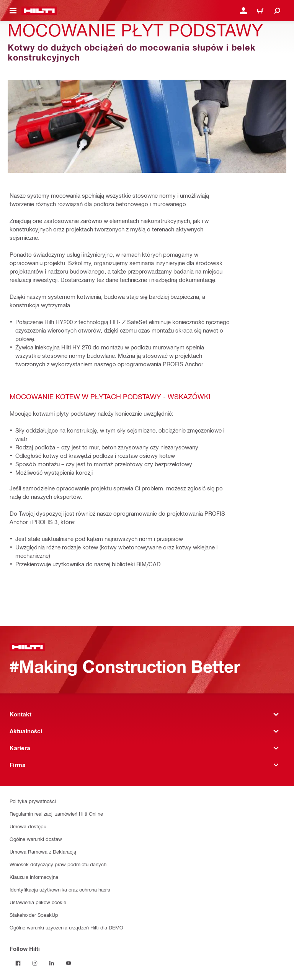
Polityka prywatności (33, 801)
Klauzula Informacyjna (34, 877)
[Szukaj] (277, 11)
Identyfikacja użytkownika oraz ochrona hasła (60, 889)
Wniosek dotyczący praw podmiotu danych (58, 864)
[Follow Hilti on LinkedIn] (52, 963)
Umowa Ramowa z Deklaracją (43, 851)
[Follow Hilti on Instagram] (35, 963)
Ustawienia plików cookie (38, 902)
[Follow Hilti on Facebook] (18, 963)
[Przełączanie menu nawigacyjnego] (13, 11)
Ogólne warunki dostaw (36, 839)
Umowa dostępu (28, 826)
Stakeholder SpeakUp (34, 915)
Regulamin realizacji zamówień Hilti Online (56, 814)
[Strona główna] (39, 11)
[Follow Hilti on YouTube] (69, 963)
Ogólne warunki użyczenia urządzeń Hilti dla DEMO (66, 927)
